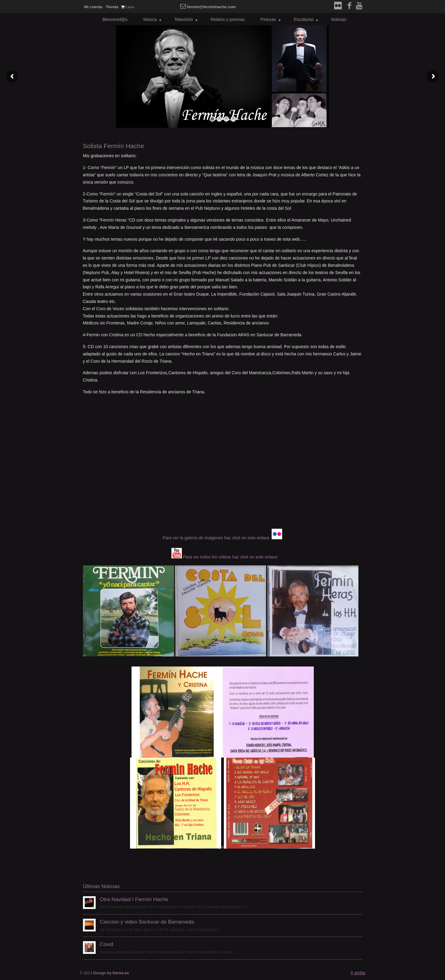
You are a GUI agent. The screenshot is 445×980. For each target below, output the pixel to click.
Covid (107, 944)
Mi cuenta (93, 7)
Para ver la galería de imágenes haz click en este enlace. (217, 538)
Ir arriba (358, 973)
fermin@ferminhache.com (208, 7)
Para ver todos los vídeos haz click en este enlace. (231, 557)
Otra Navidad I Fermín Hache (134, 899)
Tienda (112, 7)
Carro (130, 7)
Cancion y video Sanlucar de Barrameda (147, 922)
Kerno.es (121, 973)
